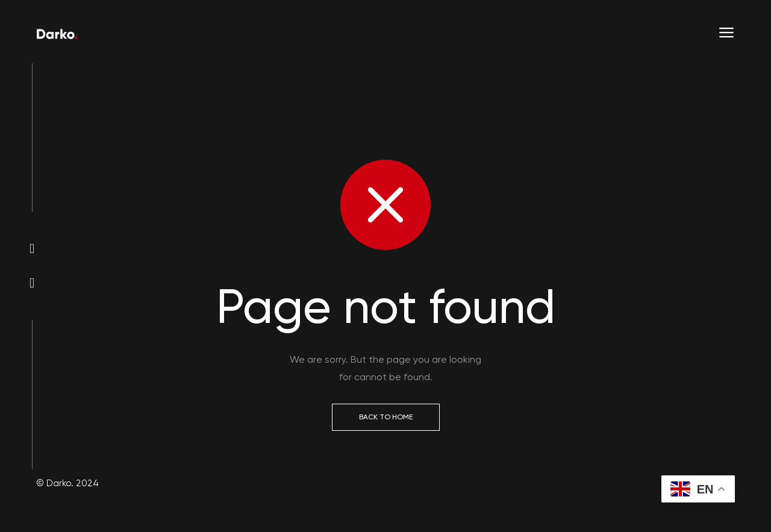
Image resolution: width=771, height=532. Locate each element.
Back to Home (386, 417)
